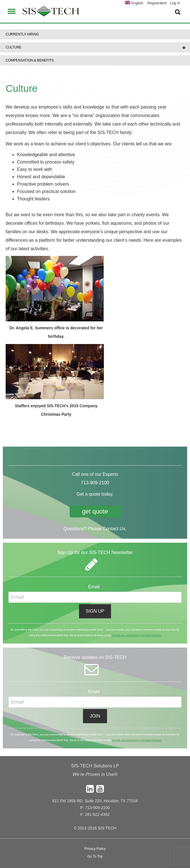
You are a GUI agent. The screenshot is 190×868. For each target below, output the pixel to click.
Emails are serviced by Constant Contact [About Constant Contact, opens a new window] (137, 635)
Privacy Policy (95, 849)
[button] (12, 10)
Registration (157, 3)
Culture (14, 47)
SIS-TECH (51, 13)
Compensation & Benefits (30, 60)
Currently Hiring (22, 34)
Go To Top (95, 856)
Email (95, 587)
